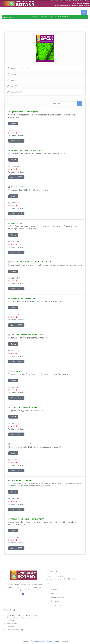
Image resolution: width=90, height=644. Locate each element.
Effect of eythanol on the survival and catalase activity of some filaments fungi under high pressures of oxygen (43, 227)
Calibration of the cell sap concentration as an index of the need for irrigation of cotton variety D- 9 (43, 523)
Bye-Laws (55, 601)
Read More (32, 590)
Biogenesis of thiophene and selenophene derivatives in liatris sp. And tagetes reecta (45, 265)
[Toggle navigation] (84, 12)
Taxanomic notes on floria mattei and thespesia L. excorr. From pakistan (39, 374)
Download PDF (16, 141)
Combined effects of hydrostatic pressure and (28, 190)
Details (13, 123)
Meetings (55, 593)
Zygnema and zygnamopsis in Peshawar (26, 411)
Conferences (56, 605)
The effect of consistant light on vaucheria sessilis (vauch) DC (35, 447)
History (54, 589)
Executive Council (58, 597)
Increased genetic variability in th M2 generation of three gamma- (37, 154)
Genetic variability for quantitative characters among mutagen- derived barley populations (42, 116)
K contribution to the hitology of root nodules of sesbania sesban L (37, 301)
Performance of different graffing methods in (28, 338)
